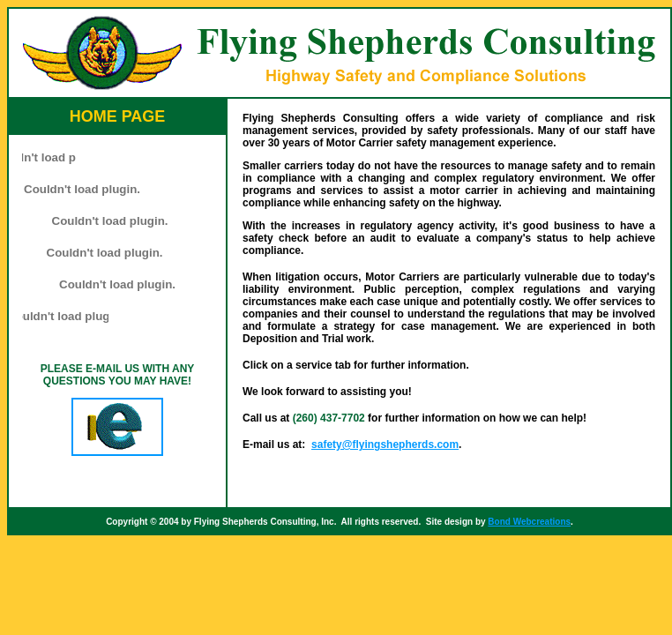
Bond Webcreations (529, 522)
